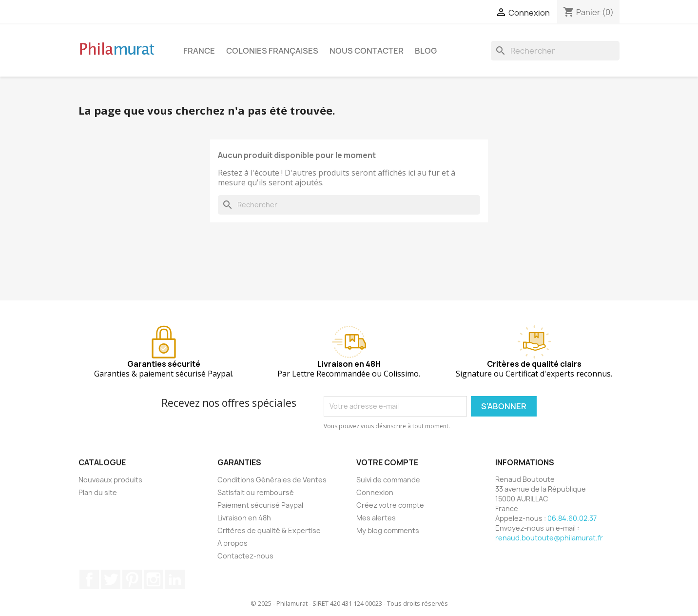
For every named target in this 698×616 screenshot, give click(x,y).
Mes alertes (376, 518)
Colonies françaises (272, 51)
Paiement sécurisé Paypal (260, 505)
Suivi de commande (388, 480)
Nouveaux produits (110, 480)
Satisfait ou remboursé (256, 492)
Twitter (111, 579)
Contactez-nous (245, 556)
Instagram (154, 579)
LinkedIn (175, 579)
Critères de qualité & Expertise (269, 530)
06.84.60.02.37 (572, 518)
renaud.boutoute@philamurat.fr (549, 538)
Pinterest (132, 579)
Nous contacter (367, 51)
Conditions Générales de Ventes (272, 480)
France (199, 51)
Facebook (89, 579)
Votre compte (387, 462)
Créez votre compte (390, 505)
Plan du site (98, 492)
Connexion (375, 492)
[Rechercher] (555, 51)
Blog (426, 51)
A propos (233, 543)
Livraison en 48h (244, 518)
